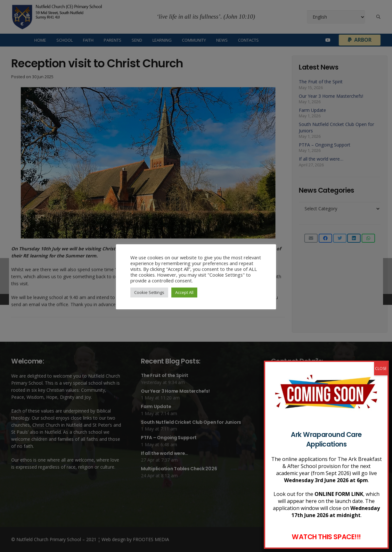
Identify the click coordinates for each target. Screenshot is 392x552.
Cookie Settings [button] (149, 292)
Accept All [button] (184, 292)
